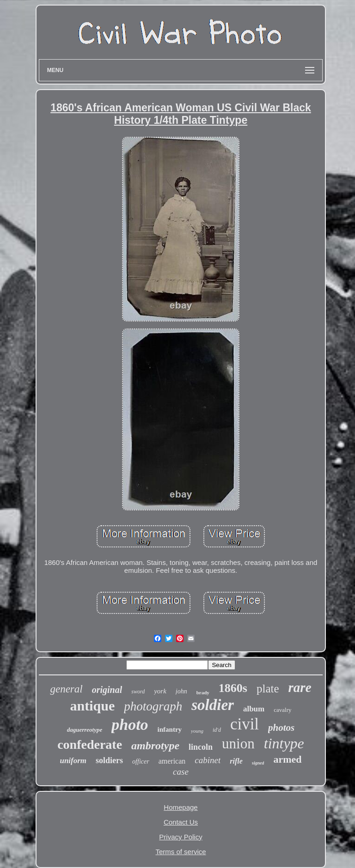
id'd (217, 730)
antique (93, 706)
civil (245, 724)
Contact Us (181, 822)
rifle (236, 761)
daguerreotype (85, 730)
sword (138, 692)
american (172, 761)
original (107, 690)
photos (281, 728)
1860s (233, 688)
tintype (284, 743)
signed (258, 763)
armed (287, 759)
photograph (153, 706)
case (181, 772)
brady (203, 692)
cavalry (282, 710)
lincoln (201, 747)
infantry (170, 729)
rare (300, 687)
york (160, 691)
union (238, 744)
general (66, 689)
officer (141, 762)
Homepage (181, 807)
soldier (213, 705)
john (181, 691)
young (197, 731)
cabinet (208, 760)
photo (130, 725)
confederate (90, 744)
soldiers (109, 760)
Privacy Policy (181, 837)
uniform (73, 761)
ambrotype (155, 746)
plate (268, 689)
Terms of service (181, 852)
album (254, 709)
